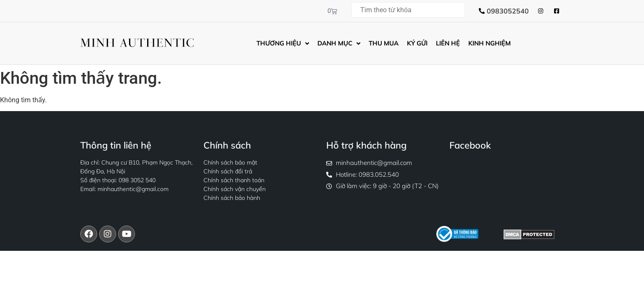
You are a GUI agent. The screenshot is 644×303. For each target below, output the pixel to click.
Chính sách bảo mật (230, 162)
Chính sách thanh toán (234, 180)
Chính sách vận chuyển (235, 189)
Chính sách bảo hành (232, 198)
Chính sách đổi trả (228, 171)
